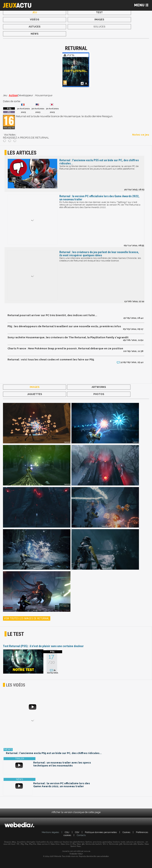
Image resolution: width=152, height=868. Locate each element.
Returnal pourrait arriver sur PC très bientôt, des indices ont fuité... (52, 315)
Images (99, 20)
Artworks (99, 387)
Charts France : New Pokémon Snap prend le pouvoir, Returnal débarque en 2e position (65, 348)
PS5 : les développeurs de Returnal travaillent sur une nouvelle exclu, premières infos (64, 326)
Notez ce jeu (141, 135)
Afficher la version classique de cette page (76, 812)
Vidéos (35, 20)
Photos (99, 394)
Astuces (35, 27)
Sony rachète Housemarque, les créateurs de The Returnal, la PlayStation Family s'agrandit (68, 337)
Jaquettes (35, 394)
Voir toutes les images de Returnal (27, 618)
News (35, 34)
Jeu (35, 12)
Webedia (87, 851)
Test (99, 12)
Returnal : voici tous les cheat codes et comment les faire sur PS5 (51, 360)
